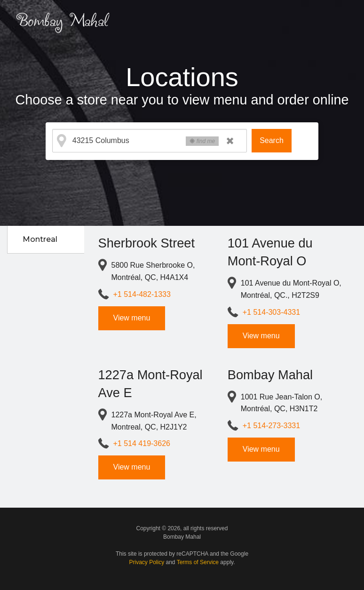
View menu (132, 318)
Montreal (40, 239)
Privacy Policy (147, 562)
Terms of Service (198, 562)
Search (272, 140)
